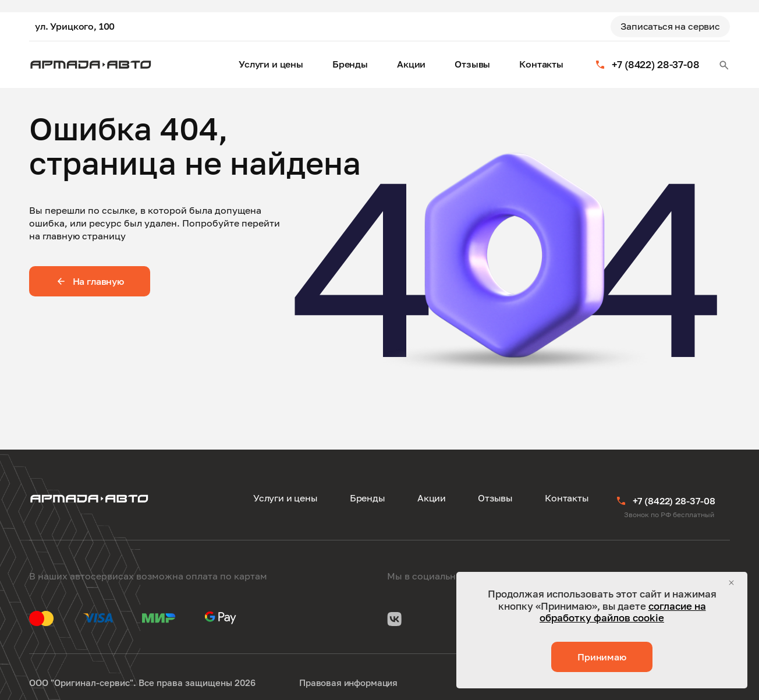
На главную (90, 281)
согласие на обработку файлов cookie (623, 612)
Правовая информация (348, 683)
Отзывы (472, 64)
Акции (411, 64)
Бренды (350, 64)
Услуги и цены (271, 64)
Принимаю (602, 657)
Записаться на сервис (670, 26)
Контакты (541, 64)
